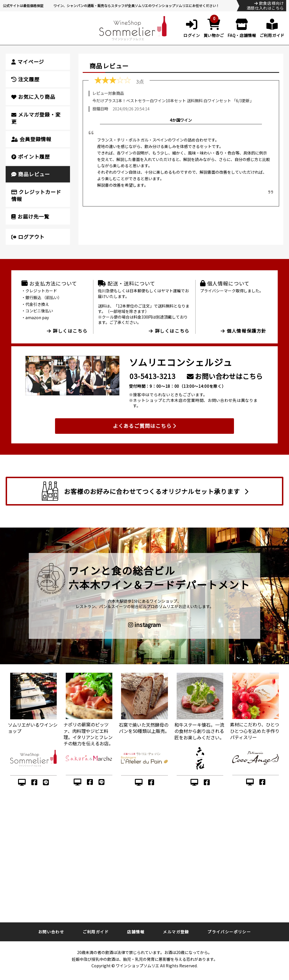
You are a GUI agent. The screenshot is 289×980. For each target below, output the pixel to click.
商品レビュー (31, 174)
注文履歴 (25, 79)
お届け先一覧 (30, 216)
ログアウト (28, 237)
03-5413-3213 (153, 376)
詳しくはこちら (67, 331)
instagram (144, 625)
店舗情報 (136, 932)
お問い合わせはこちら (225, 376)
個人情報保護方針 (244, 331)
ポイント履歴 (31, 156)
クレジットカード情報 (36, 195)
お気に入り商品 (33, 97)
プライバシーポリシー (229, 932)
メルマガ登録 (176, 932)
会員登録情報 (31, 139)
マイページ (28, 62)
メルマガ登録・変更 (36, 118)
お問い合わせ (51, 932)
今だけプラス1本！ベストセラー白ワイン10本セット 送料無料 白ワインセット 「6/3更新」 (173, 101)
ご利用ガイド (96, 932)
